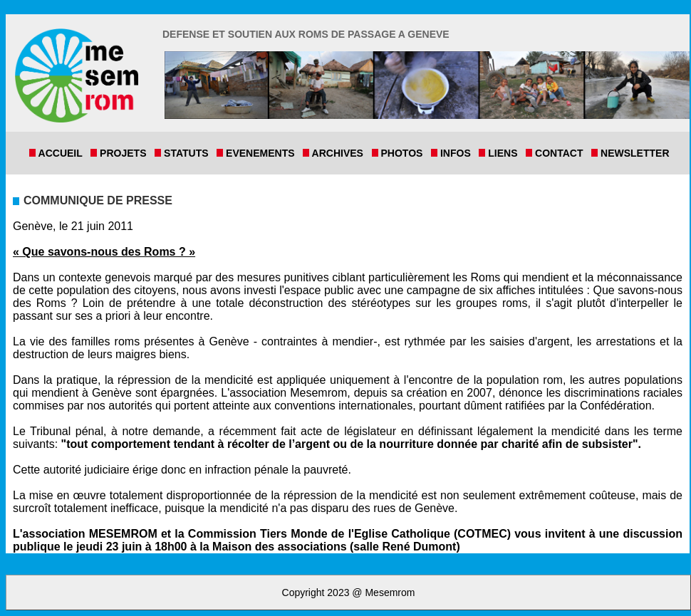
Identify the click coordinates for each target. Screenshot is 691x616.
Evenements (263, 153)
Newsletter (633, 153)
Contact (562, 153)
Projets (126, 153)
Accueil (63, 153)
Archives (340, 153)
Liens (505, 153)
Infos (458, 153)
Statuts (189, 153)
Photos (405, 153)
